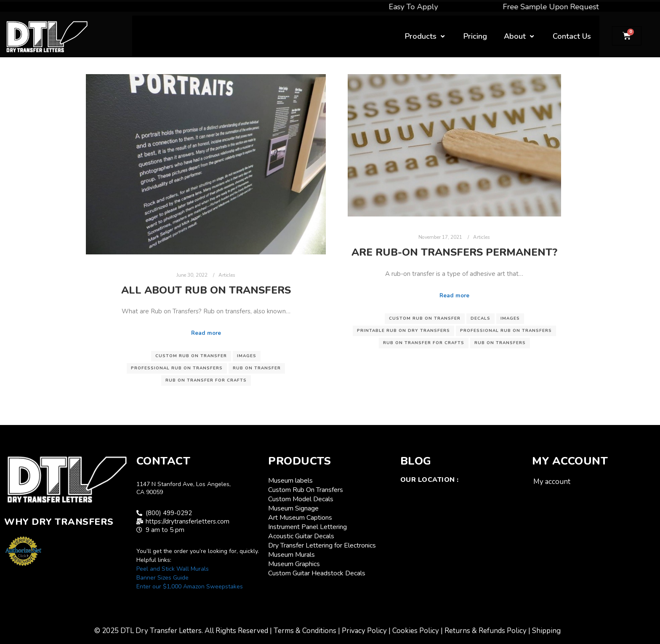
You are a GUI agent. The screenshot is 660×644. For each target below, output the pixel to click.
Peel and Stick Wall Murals (173, 569)
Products (426, 36)
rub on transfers (500, 343)
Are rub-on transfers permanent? (454, 252)
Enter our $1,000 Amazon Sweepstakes (190, 587)
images (247, 356)
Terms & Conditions (305, 631)
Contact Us (572, 36)
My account (552, 482)
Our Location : (430, 480)
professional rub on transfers (177, 368)
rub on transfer (257, 368)
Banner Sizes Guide (162, 578)
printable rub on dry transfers (403, 331)
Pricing (475, 36)
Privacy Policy (364, 631)
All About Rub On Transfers (206, 290)
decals (480, 318)
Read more (206, 333)
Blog (416, 461)
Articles (227, 275)
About (520, 36)
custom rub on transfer (191, 356)
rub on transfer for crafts (206, 380)
